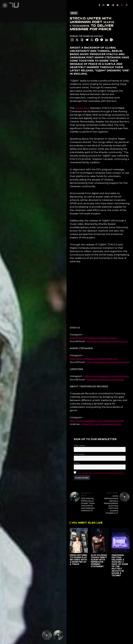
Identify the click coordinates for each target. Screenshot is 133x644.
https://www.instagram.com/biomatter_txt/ (94, 359)
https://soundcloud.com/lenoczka (105, 380)
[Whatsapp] (92, 40)
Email (77, 463)
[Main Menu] (5, 5)
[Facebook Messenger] (102, 40)
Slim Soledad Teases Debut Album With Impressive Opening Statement (99, 561)
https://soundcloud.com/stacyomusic (107, 341)
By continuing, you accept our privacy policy (101, 473)
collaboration (82, 108)
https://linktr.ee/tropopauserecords (102, 424)
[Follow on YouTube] (108, 5)
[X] (77, 40)
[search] (122, 5)
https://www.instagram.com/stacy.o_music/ (94, 338)
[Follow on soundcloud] (113, 5)
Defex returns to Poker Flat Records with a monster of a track (78, 560)
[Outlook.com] (111, 40)
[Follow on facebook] (99, 5)
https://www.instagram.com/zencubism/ (107, 376)
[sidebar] (127, 5)
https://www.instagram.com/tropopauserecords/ (97, 421)
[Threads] (82, 40)
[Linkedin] (107, 40)
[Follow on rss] (118, 5)
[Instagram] (72, 40)
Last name (79, 454)
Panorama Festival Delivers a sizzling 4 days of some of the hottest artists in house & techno (120, 565)
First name (79, 446)
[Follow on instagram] (103, 5)
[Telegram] (87, 40)
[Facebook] (97, 40)
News (74, 13)
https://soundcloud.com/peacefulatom (108, 362)
